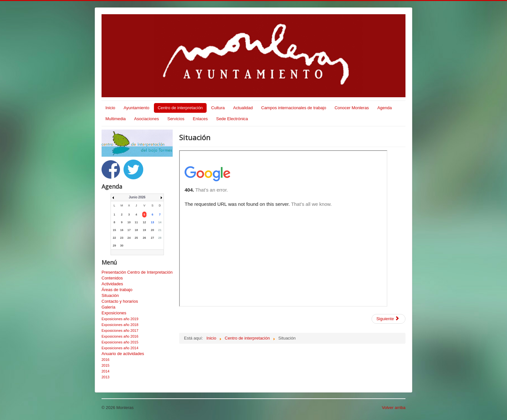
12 (145, 222)
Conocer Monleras (352, 108)
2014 (105, 371)
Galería (108, 307)
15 (114, 230)
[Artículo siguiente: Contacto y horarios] (388, 319)
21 (160, 230)
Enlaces (200, 119)
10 (129, 222)
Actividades (112, 284)
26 (145, 238)
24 (129, 238)
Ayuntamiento (136, 108)
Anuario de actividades (123, 354)
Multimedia (116, 119)
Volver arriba (394, 408)
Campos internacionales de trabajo (294, 108)
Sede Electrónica (232, 119)
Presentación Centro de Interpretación (137, 272)
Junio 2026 (137, 197)
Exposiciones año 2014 (120, 348)
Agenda (385, 108)
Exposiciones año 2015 (120, 342)
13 (153, 222)
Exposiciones (114, 313)
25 (136, 238)
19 (145, 230)
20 (153, 230)
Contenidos (112, 278)
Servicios (176, 119)
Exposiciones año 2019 (120, 319)
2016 (105, 360)
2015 (105, 365)
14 (160, 222)
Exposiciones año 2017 (120, 331)
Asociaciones (147, 119)
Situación (110, 295)
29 (114, 246)
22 (114, 238)
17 (129, 230)
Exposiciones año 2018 (120, 325)
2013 (105, 377)
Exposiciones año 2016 (120, 336)
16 (122, 230)
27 (153, 238)
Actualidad (243, 108)
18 (136, 230)
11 (136, 222)
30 (122, 246)
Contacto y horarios (120, 301)
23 (122, 238)
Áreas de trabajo (117, 290)
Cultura (218, 108)
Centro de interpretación (180, 108)
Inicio (110, 108)
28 (160, 238)
